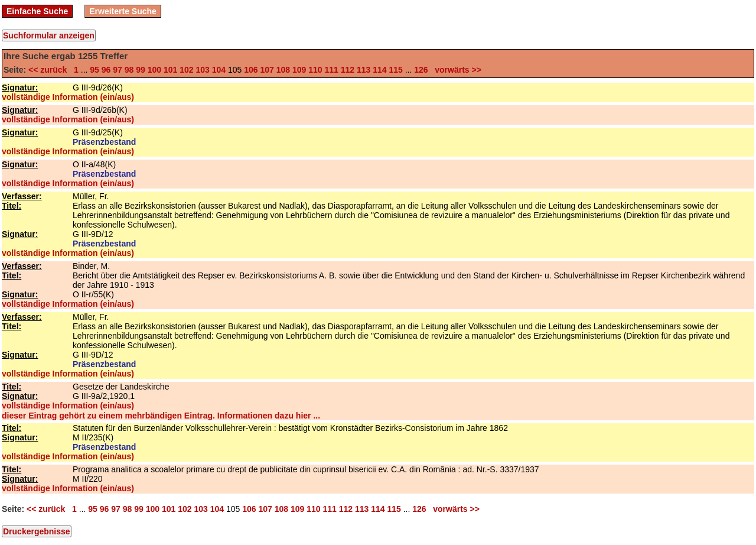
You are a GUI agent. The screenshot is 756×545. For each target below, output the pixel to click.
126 (421, 70)
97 (118, 70)
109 (299, 70)
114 (379, 70)
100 (154, 70)
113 (364, 70)
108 (283, 70)
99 (141, 70)
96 (106, 70)
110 (315, 70)
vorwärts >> (455, 70)
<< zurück (50, 70)
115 (395, 70)
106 (251, 70)
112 (348, 70)
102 (186, 70)
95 (94, 70)
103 (202, 70)
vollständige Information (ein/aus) (68, 97)
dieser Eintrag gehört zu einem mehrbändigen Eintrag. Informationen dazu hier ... (161, 416)
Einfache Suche (37, 11)
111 (331, 70)
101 (170, 70)
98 (129, 70)
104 (219, 70)
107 (267, 70)
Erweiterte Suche (123, 11)
